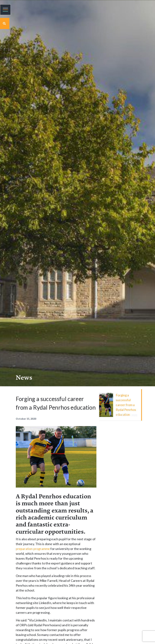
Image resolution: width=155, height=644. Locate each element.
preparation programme (33, 549)
